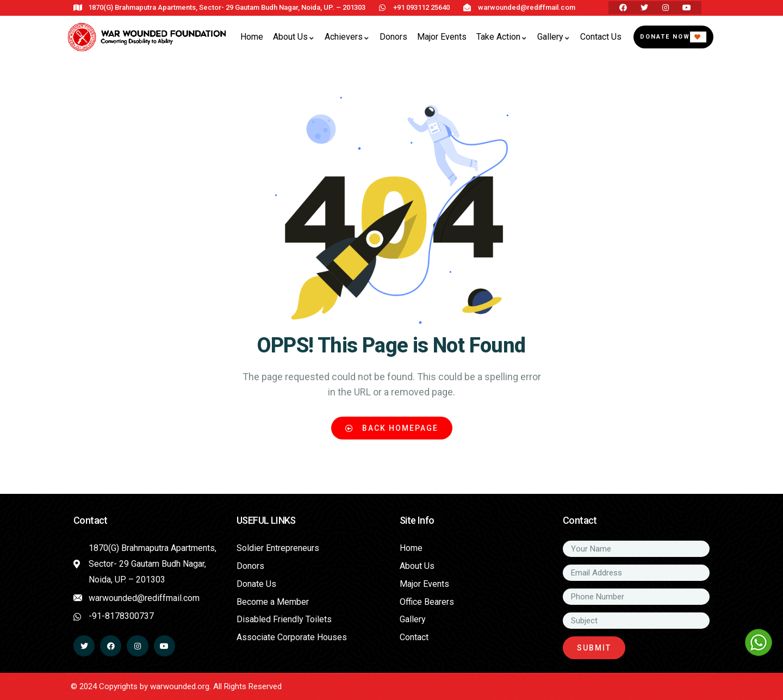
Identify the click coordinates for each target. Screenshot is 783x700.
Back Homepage (392, 428)
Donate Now (665, 37)
